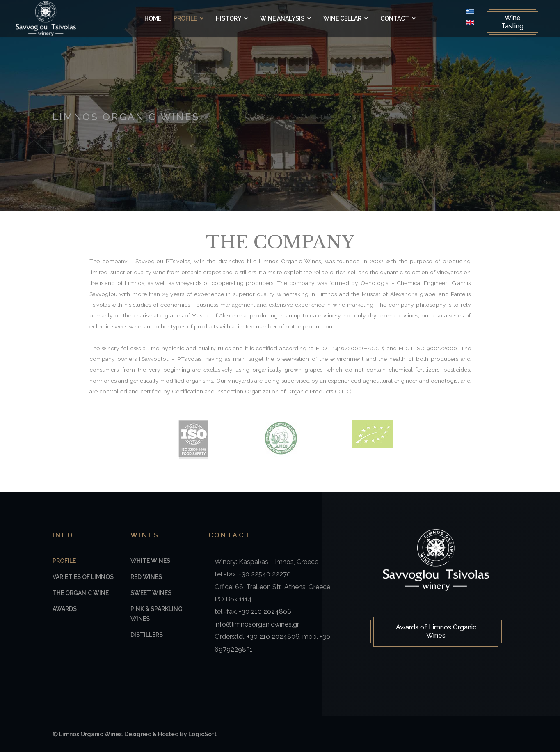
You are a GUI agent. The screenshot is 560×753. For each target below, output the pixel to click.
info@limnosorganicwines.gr (257, 626)
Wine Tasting (507, 22)
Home (153, 18)
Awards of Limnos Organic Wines (436, 633)
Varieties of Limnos (83, 578)
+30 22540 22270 (265, 575)
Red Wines (146, 578)
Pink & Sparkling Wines (157, 615)
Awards (65, 610)
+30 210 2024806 (265, 613)
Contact (395, 18)
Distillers (147, 636)
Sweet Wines (151, 594)
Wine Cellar (342, 18)
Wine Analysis (282, 18)
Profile (185, 18)
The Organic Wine (81, 594)
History (229, 18)
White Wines (150, 562)
